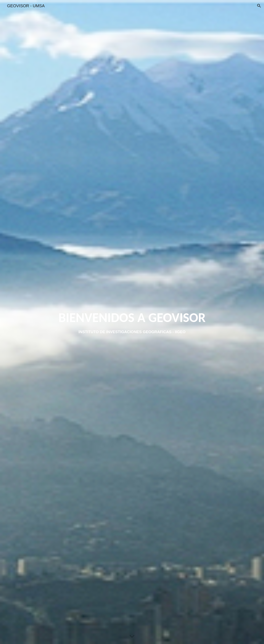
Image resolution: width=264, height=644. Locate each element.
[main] (132, 318)
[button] (259, 6)
